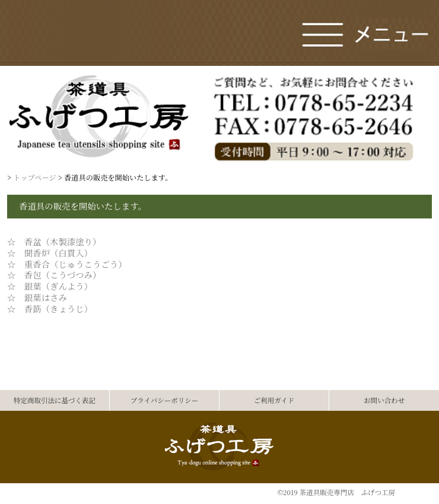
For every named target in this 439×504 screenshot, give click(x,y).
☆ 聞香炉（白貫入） (50, 253)
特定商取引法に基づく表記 (55, 400)
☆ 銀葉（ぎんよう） (50, 286)
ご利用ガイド (274, 400)
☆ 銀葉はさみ (37, 297)
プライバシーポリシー (165, 400)
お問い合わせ (384, 400)
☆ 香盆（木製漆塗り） (54, 241)
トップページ (34, 177)
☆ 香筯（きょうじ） (50, 308)
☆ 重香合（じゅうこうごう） (67, 264)
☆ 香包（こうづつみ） (54, 275)
